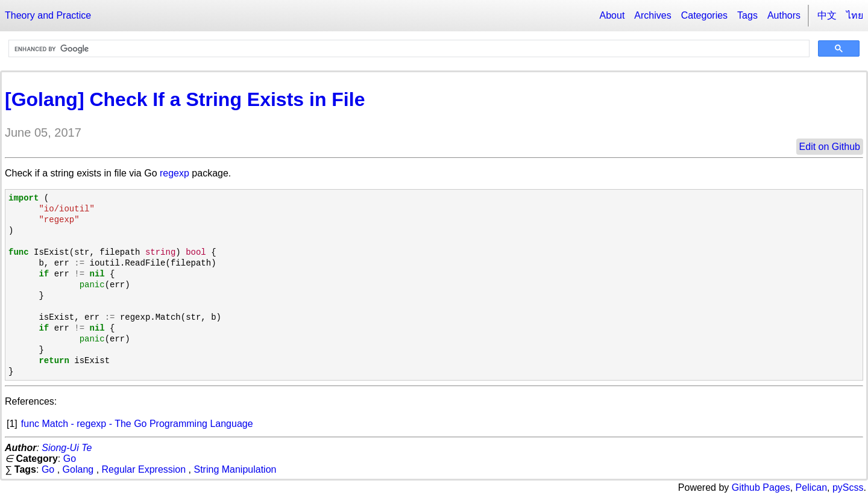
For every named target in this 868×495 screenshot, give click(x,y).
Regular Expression (144, 469)
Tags (747, 15)
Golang (78, 469)
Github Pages (761, 487)
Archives (653, 15)
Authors (784, 15)
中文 (827, 15)
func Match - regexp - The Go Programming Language (137, 424)
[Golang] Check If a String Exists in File (185, 99)
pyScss (848, 487)
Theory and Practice (48, 15)
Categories (704, 15)
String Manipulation (235, 469)
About (612, 15)
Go (70, 459)
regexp (175, 173)
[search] (408, 49)
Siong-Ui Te (67, 448)
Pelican (811, 487)
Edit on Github (830, 147)
